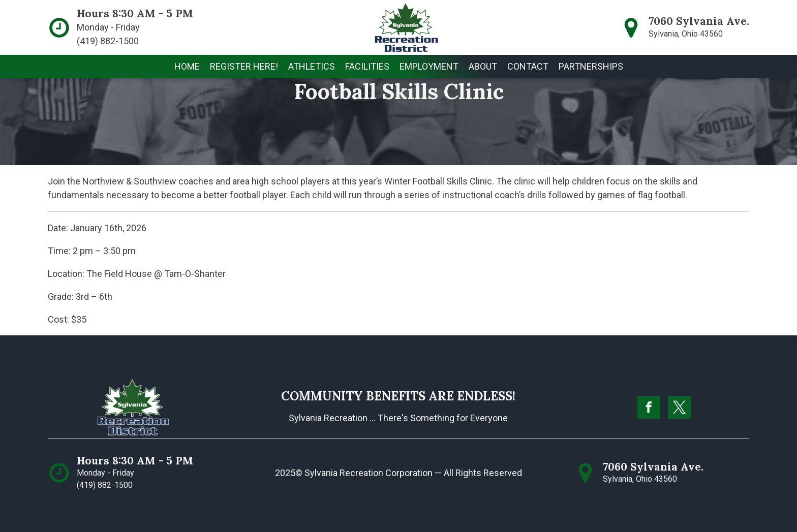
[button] (312, 67)
